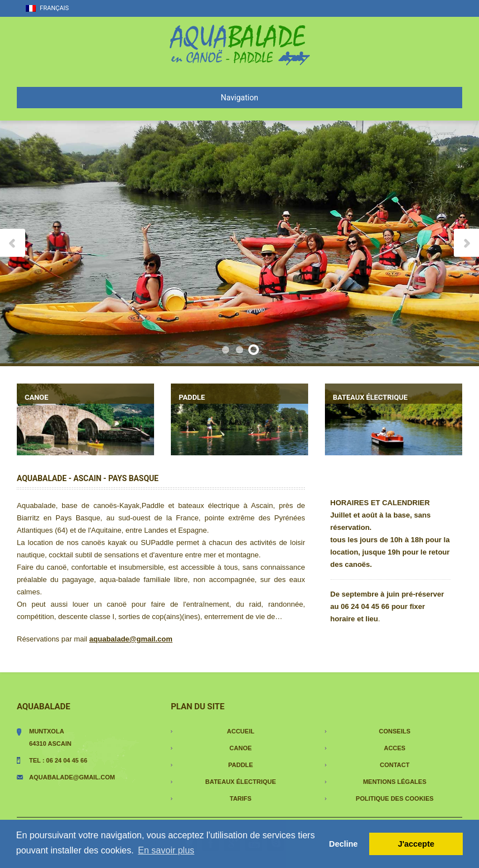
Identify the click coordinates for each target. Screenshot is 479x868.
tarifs (241, 798)
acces (395, 748)
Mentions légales (395, 782)
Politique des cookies (395, 798)
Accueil (241, 731)
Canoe (241, 748)
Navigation (142, 98)
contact (395, 765)
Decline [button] (343, 844)
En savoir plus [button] (166, 850)
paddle (240, 765)
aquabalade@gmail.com (72, 777)
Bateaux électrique (240, 782)
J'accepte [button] (416, 844)
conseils (394, 731)
